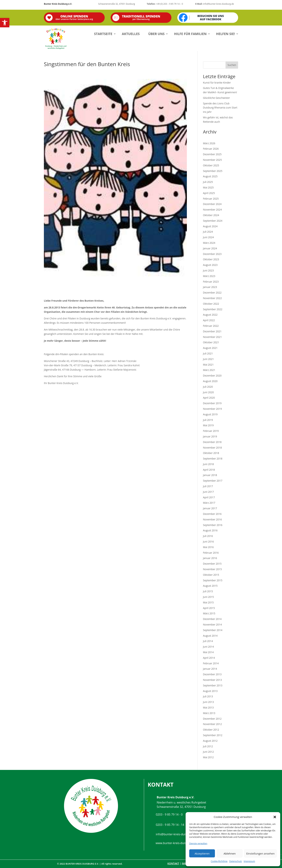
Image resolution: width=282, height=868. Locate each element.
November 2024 (212, 210)
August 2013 (210, 691)
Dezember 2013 (212, 674)
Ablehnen (230, 853)
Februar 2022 (211, 326)
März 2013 (209, 713)
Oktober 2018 (211, 453)
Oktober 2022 (211, 304)
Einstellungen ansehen (260, 853)
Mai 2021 (208, 365)
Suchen (232, 65)
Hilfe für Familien (190, 34)
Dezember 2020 (212, 376)
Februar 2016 (211, 553)
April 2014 (209, 658)
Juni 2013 (208, 702)
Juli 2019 (208, 420)
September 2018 (213, 459)
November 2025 (212, 160)
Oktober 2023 (211, 259)
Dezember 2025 (212, 154)
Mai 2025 (208, 187)
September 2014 (213, 630)
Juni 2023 (208, 270)
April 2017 (209, 497)
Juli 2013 (208, 696)
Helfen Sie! (226, 34)
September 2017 (213, 481)
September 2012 (213, 735)
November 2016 (212, 519)
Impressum (249, 861)
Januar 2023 (210, 287)
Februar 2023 (211, 282)
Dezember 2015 (212, 564)
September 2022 (213, 309)
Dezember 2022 (212, 293)
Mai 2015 (208, 602)
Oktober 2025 (211, 165)
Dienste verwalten (198, 843)
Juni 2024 (208, 237)
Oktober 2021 (211, 342)
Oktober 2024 (211, 215)
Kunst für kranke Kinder (217, 83)
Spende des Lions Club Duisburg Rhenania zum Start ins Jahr (220, 108)
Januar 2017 (210, 508)
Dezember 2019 (212, 403)
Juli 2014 (208, 641)
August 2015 (210, 586)
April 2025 (209, 193)
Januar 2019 (210, 436)
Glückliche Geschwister (217, 98)
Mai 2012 (208, 757)
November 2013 (212, 680)
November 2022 (212, 298)
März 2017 (209, 503)
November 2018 (212, 448)
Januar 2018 (210, 475)
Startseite (103, 34)
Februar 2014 (211, 663)
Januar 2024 (210, 248)
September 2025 (213, 171)
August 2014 (210, 636)
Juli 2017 (208, 486)
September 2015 (213, 580)
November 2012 (212, 724)
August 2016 (210, 530)
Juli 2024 (208, 232)
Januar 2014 (210, 669)
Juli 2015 (208, 591)
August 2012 (210, 741)
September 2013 (213, 685)
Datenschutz (236, 861)
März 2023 (209, 276)
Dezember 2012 (212, 719)
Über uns (156, 34)
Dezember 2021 (212, 331)
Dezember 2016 (212, 514)
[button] (5, 23)
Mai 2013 (208, 707)
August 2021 (210, 348)
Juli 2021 (208, 353)
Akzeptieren (202, 853)
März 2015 (209, 613)
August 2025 (210, 176)
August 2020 (210, 381)
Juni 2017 (208, 492)
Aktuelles (131, 34)
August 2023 (210, 265)
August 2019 (210, 414)
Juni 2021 (208, 359)
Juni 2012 (208, 752)
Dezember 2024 (212, 204)
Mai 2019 (208, 425)
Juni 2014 (208, 647)
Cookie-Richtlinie (219, 861)
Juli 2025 (208, 182)
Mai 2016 (208, 547)
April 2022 (209, 320)
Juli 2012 (208, 746)
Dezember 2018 (212, 442)
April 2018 (209, 470)
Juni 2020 (208, 392)
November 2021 (212, 337)
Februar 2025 (211, 199)
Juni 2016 (208, 542)
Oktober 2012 (211, 730)
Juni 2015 (208, 597)
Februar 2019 (211, 431)
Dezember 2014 (212, 619)
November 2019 (212, 409)
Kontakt (173, 863)
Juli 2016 (208, 536)
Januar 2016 (210, 558)
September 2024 (213, 221)
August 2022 (210, 315)
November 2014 (212, 625)
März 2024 (209, 243)
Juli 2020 (208, 387)
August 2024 (210, 226)
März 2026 (209, 143)
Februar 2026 (211, 149)
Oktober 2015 (211, 575)
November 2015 (212, 569)
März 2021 (209, 370)
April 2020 (209, 398)
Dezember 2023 (212, 254)
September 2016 (213, 525)
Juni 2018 (208, 464)
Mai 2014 (208, 652)
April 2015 (209, 608)
